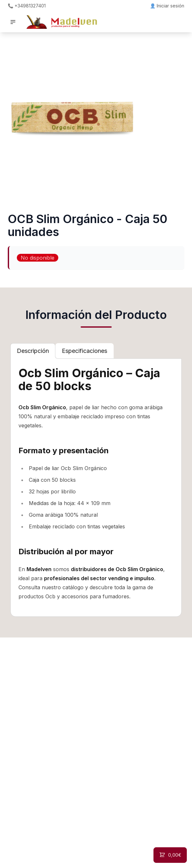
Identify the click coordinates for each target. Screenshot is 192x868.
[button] (13, 22)
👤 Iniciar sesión (167, 6)
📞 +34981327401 (27, 6)
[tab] (33, 351)
